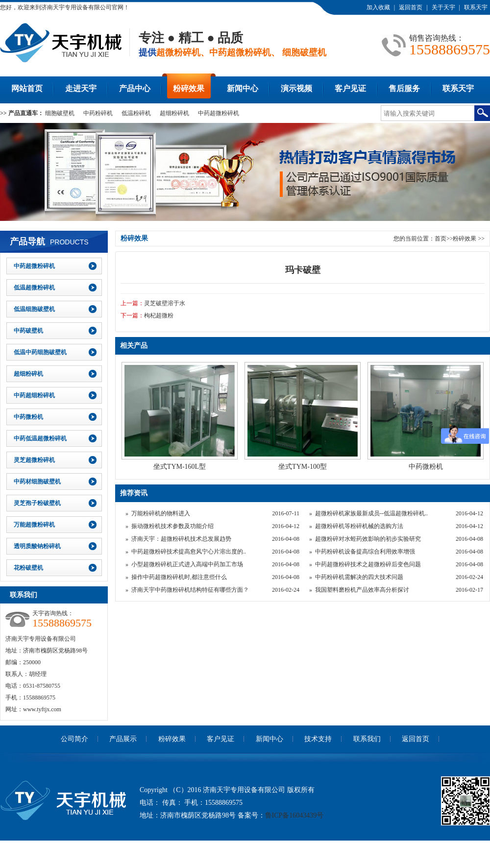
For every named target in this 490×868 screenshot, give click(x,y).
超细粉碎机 (174, 113)
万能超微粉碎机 (34, 525)
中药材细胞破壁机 (37, 482)
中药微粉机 (28, 417)
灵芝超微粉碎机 (34, 460)
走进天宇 (81, 88)
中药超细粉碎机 (34, 395)
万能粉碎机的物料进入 (161, 513)
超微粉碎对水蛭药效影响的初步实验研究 (368, 539)
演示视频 (296, 88)
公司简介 (74, 739)
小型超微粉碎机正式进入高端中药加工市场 (187, 564)
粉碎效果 (189, 88)
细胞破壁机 (60, 113)
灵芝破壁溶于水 (165, 303)
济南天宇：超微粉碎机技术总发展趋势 (181, 539)
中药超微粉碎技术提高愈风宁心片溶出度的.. (189, 552)
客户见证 (350, 88)
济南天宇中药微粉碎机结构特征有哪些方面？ (190, 590)
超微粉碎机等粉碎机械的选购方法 (359, 526)
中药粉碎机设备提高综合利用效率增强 (365, 552)
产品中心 (135, 88)
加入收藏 (378, 7)
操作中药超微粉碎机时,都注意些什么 (179, 577)
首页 (441, 239)
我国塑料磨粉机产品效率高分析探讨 (362, 590)
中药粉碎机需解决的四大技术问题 (359, 577)
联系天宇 (476, 7)
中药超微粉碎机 (219, 113)
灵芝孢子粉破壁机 (37, 503)
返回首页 (411, 7)
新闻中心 (243, 88)
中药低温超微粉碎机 (40, 438)
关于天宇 (443, 7)
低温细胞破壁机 (34, 309)
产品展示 (123, 739)
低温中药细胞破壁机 (40, 352)
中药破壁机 (28, 331)
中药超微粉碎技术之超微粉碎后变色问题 (368, 564)
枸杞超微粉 (159, 315)
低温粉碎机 (136, 113)
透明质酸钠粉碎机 (37, 546)
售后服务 (404, 88)
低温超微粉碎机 (34, 288)
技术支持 (318, 739)
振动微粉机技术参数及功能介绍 (172, 526)
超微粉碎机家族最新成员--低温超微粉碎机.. (371, 513)
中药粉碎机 (98, 113)
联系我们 (367, 739)
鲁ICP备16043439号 (294, 815)
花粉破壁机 (28, 568)
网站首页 (27, 88)
